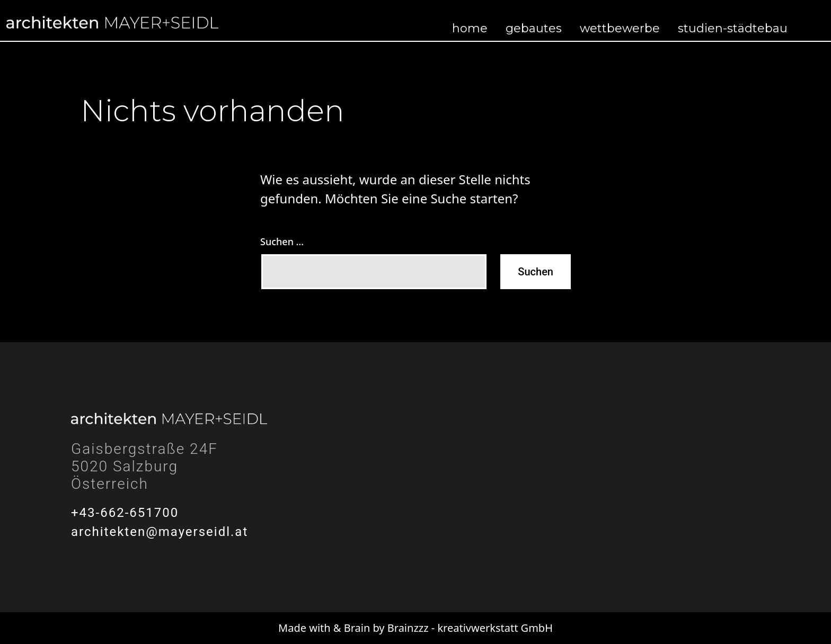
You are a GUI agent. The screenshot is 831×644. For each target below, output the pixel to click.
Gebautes (534, 28)
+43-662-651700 (125, 513)
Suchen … (282, 241)
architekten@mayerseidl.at (160, 532)
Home (470, 28)
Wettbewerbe (620, 28)
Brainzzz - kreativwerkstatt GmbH (470, 628)
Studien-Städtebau (733, 28)
